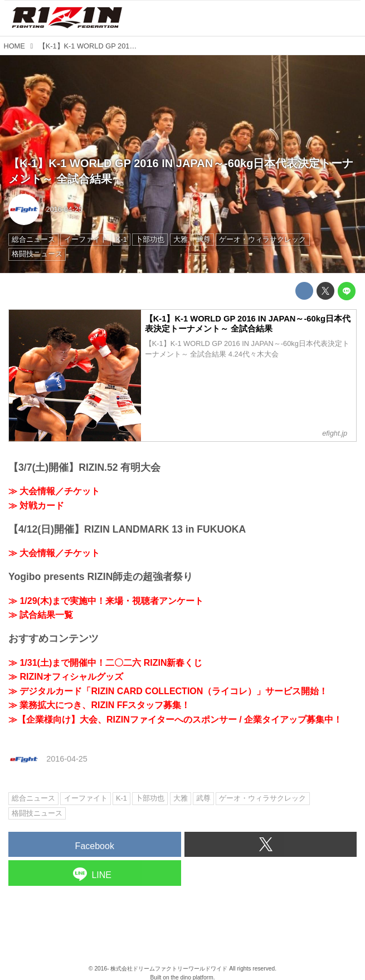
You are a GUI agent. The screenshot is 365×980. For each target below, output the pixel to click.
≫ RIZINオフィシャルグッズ (66, 677)
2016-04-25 (64, 209)
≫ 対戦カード (36, 506)
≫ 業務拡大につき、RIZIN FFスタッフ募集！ (99, 705)
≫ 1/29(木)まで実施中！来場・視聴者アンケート (106, 601)
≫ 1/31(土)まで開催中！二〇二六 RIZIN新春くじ (105, 663)
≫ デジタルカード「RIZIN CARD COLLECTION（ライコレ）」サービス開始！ (168, 691)
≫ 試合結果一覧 (41, 615)
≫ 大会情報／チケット (54, 491)
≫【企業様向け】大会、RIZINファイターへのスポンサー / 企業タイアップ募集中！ (175, 720)
